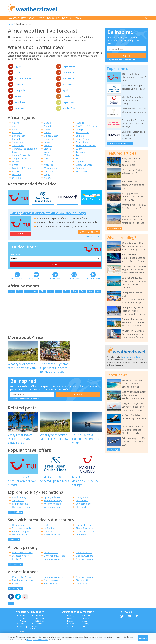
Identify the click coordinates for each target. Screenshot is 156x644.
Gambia (19, 84)
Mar (27, 295)
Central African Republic (25, 149)
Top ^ (11, 607)
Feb (19, 295)
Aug (66, 295)
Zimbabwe (81, 171)
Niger (47, 175)
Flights (70, 622)
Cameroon (17, 142)
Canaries (86, 619)
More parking (15, 568)
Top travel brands (21, 532)
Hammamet (69, 72)
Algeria (16, 123)
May (43, 295)
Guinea (48, 132)
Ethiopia (16, 178)
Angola (16, 126)
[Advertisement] (105, 8)
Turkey (86, 627)
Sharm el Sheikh (23, 78)
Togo (79, 155)
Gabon (47, 123)
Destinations (28, 18)
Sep (74, 295)
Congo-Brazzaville (21, 155)
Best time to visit (17, 282)
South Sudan (82, 142)
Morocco (67, 84)
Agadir (66, 90)
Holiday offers (19, 529)
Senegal (80, 129)
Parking (71, 627)
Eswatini (16, 175)
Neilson (48, 535)
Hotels (70, 625)
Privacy (23, 625)
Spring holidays (52, 501)
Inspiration (53, 18)
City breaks (18, 504)
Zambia (80, 168)
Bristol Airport (20, 563)
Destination (15, 258)
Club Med (81, 538)
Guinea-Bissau (51, 136)
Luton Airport (51, 556)
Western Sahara (84, 165)
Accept (143, 638)
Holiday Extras (83, 529)
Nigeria (48, 178)
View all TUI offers (93, 240)
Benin (15, 129)
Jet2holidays (50, 532)
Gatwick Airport (84, 556)
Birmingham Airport (54, 559)
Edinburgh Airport (53, 563)
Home (11, 24)
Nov (90, 295)
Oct (82, 295)
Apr (35, 295)
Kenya (18, 96)
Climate (71, 630)
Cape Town (69, 102)
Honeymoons (83, 501)
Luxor (18, 72)
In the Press (35, 631)
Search (77, 18)
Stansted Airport (21, 559)
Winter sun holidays (54, 511)
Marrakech (68, 78)
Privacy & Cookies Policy (37, 640)
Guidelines (39, 625)
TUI (46, 529)
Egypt (18, 66)
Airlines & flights (21, 535)
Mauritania (50, 162)
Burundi (16, 139)
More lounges (15, 592)
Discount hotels (20, 538)
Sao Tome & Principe (87, 126)
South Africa (69, 108)
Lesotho (48, 145)
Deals (41, 18)
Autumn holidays (53, 507)
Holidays (71, 619)
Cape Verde (69, 66)
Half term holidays (22, 511)
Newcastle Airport (85, 563)
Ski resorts (81, 511)
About (22, 619)
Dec (98, 295)
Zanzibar (19, 108)
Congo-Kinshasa (20, 158)
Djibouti (16, 162)
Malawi (48, 155)
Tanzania (81, 152)
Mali (46, 158)
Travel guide (74, 282)
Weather (14, 18)
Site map (23, 630)
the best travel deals (131, 357)
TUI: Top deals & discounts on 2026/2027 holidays (48, 216)
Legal (22, 627)
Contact (23, 622)
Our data (39, 619)
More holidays (15, 516)
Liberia (48, 149)
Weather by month (36, 282)
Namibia (48, 171)
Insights (66, 18)
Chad (15, 152)
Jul (59, 295)
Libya (47, 152)
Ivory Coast (50, 139)
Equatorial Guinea (21, 168)
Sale (21, 237)
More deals (14, 543)
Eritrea (16, 171)
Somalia (80, 136)
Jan (11, 295)
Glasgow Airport (84, 559)
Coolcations (82, 504)
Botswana (17, 132)
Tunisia (66, 96)
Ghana (47, 129)
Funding (38, 627)
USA (84, 630)
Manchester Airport (22, 556)
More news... (113, 450)
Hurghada (20, 90)
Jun (51, 295)
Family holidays (20, 507)
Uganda (80, 162)
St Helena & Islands (86, 145)
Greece (86, 622)
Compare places (84, 507)
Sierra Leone (82, 132)
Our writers (40, 622)
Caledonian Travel (85, 535)
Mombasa (20, 102)
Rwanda (80, 123)
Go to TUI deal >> (89, 235)
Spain (85, 625)
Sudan (79, 149)
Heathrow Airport (53, 587)
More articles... (114, 228)
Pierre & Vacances (85, 532)
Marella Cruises (52, 538)
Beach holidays (20, 501)
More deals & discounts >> (120, 143)
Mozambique (51, 168)
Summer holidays (53, 504)
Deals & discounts (93, 282)
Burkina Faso (19, 136)
